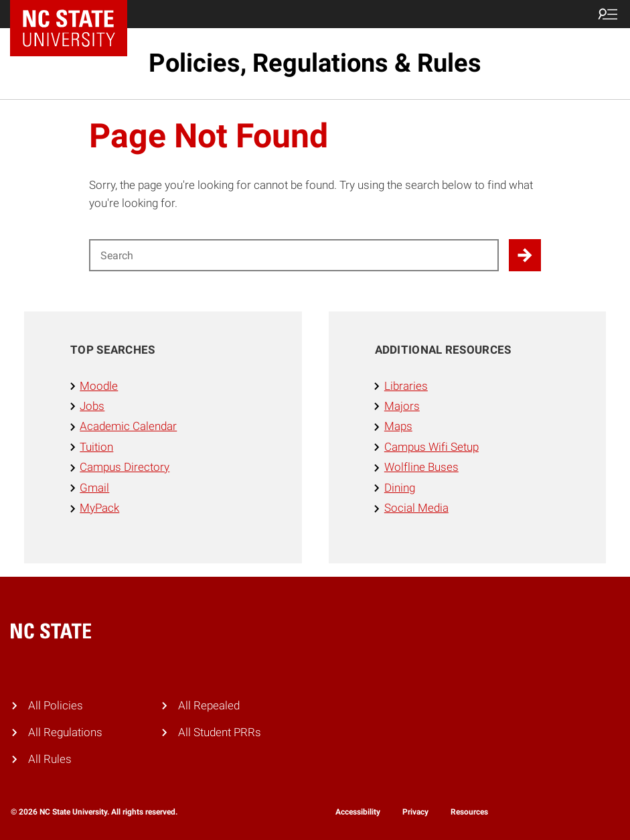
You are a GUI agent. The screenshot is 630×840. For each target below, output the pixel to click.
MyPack (99, 508)
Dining (400, 488)
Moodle (99, 386)
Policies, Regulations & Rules (315, 63)
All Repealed (209, 706)
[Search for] (294, 255)
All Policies (56, 706)
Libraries (406, 386)
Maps (398, 426)
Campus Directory (125, 467)
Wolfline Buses (421, 467)
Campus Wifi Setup (431, 447)
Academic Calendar (128, 426)
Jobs (92, 406)
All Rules (50, 759)
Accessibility (358, 812)
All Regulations (65, 732)
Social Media (416, 508)
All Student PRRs (220, 732)
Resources (469, 812)
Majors (402, 406)
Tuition (96, 447)
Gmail (94, 488)
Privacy (415, 812)
